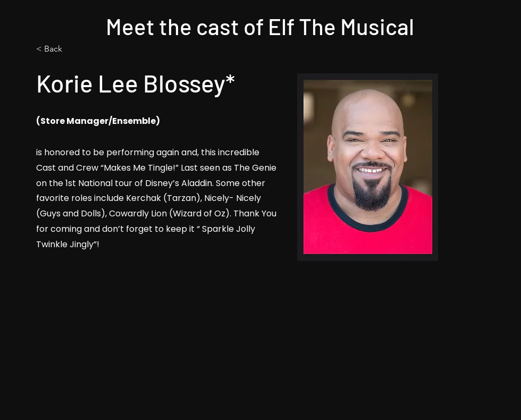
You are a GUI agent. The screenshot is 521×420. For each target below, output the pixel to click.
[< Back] (73, 49)
